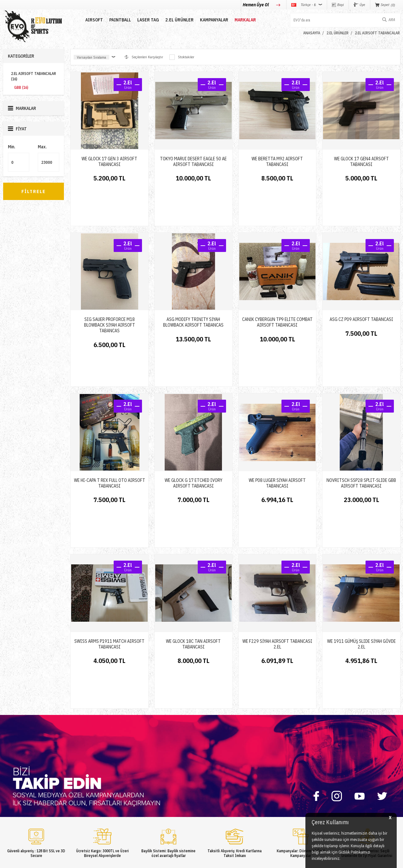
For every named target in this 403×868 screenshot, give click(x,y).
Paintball (10, 764)
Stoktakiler (182, 57)
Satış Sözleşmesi (219, 774)
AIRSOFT (88, 20)
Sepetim (144, 793)
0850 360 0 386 (292, 761)
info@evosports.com (296, 783)
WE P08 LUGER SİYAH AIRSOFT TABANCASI (277, 415)
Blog (74, 774)
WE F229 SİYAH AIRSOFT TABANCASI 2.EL (277, 542)
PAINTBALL (114, 20)
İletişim (76, 755)
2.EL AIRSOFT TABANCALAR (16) (34, 76)
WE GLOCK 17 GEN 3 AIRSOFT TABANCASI (109, 162)
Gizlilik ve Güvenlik (220, 793)
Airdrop (9, 802)
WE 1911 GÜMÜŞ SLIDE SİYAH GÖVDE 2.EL (361, 542)
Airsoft (9, 755)
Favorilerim (147, 783)
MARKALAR (240, 20)
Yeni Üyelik (146, 755)
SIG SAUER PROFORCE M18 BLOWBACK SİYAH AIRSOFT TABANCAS (110, 291)
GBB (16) (21, 87)
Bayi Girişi (146, 774)
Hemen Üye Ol (256, 5)
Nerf (6, 774)
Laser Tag (11, 783)
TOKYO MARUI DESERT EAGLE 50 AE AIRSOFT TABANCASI (193, 162)
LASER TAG (142, 20)
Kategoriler (21, 56)
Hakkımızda (80, 764)
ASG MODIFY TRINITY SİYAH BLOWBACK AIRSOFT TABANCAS (193, 288)
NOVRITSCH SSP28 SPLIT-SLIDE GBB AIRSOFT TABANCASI (361, 415)
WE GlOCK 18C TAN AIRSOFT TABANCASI (193, 542)
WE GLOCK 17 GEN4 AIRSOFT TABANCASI (361, 162)
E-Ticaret (186, 860)
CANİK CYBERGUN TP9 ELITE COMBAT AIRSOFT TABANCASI (277, 288)
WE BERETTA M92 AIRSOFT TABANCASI (277, 162)
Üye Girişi (146, 764)
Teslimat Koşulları (219, 755)
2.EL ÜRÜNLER (174, 20)
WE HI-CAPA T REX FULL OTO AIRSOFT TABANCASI (110, 415)
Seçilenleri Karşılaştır (144, 57)
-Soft (173, 860)
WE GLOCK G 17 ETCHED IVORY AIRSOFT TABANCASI (193, 415)
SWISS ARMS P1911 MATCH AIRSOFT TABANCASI (109, 542)
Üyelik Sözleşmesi (219, 764)
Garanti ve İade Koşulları (224, 783)
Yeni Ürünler (13, 793)
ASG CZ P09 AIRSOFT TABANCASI (361, 285)
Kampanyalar (208, 20)
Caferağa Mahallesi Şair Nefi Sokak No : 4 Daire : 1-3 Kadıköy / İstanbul (321, 809)
